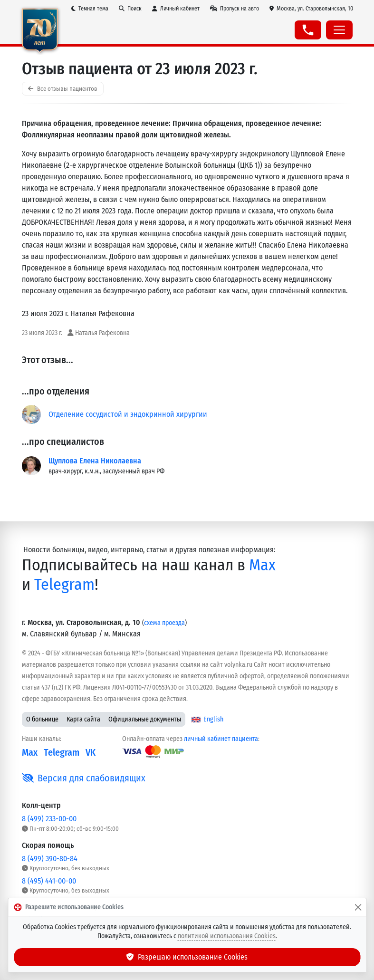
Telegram (64, 584)
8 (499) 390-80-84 (50, 859)
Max (262, 565)
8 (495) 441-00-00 (49, 881)
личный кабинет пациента (221, 739)
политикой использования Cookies (227, 936)
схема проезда (164, 623)
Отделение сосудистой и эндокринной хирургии (128, 414)
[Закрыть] (358, 907)
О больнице (42, 719)
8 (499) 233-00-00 (49, 819)
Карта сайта (83, 719)
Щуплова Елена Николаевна (95, 461)
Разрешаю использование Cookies (187, 957)
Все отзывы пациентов (63, 89)
